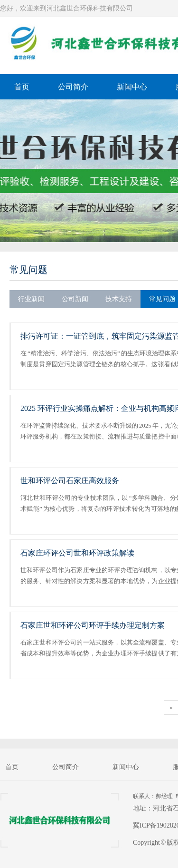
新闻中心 (132, 87)
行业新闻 (31, 299)
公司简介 (73, 87)
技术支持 (119, 299)
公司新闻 (75, 299)
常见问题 (28, 270)
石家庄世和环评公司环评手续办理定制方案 (93, 625)
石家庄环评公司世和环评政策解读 (77, 553)
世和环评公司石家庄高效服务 (70, 481)
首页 (22, 87)
